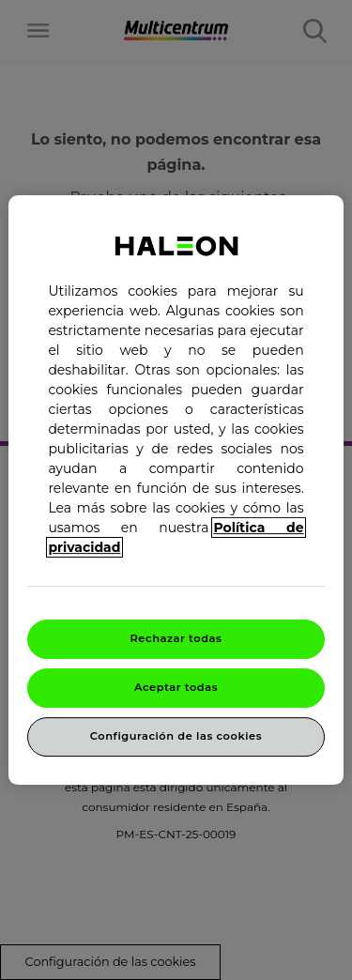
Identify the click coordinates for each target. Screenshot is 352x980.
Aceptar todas (176, 687)
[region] (176, 490)
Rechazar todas (176, 638)
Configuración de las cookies (176, 736)
